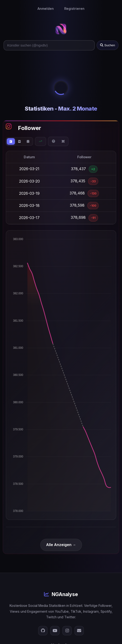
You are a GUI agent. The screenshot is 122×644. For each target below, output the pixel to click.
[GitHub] (43, 631)
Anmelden (46, 9)
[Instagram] (67, 631)
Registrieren (74, 9)
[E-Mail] (79, 631)
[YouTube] (55, 631)
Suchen (108, 45)
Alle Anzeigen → (61, 545)
